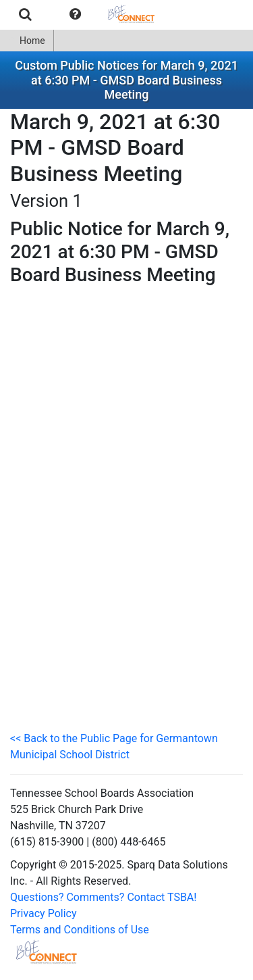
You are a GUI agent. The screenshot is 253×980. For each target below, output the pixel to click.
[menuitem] (25, 14)
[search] (25, 14)
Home (27, 41)
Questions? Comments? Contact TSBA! (103, 897)
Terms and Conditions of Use (80, 930)
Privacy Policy (44, 913)
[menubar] (84, 15)
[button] (75, 14)
